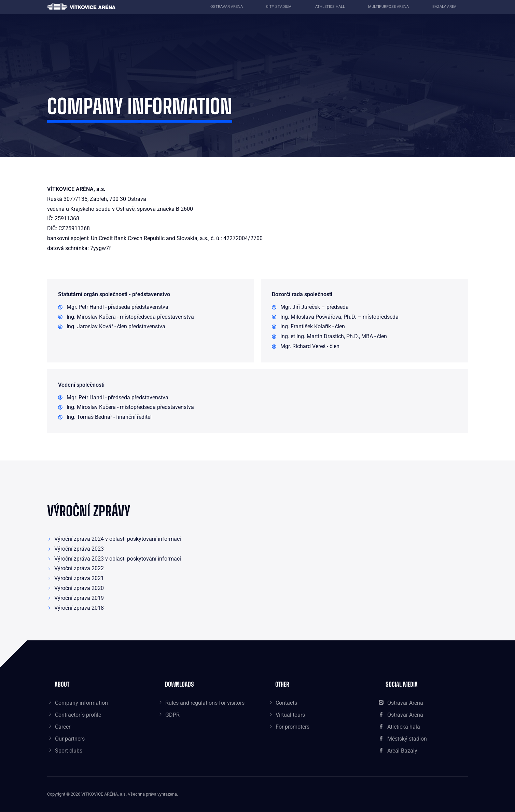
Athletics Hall (330, 7)
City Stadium (279, 7)
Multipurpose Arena (388, 7)
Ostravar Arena (227, 7)
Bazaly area (444, 7)
